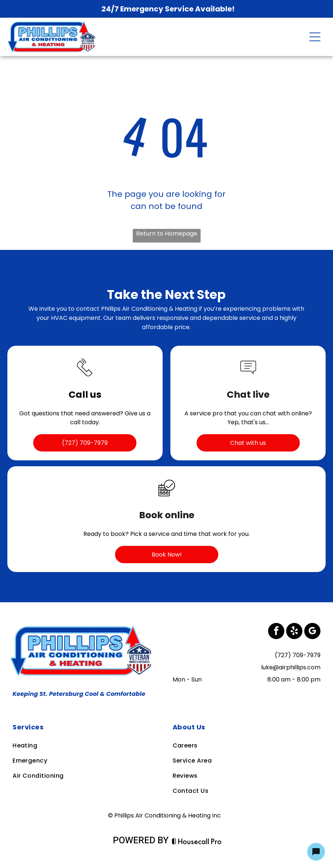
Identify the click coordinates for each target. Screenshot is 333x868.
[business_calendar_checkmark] (167, 499)
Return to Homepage (167, 233)
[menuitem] (86, 727)
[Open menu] (315, 37)
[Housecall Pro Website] (197, 842)
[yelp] (294, 632)
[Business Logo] (83, 628)
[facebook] (276, 632)
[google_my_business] (312, 632)
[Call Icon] (85, 378)
